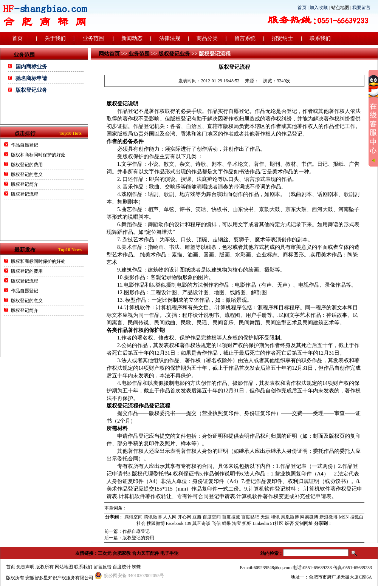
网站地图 (64, 567)
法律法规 (170, 38)
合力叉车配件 (146, 553)
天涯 (265, 517)
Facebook (175, 523)
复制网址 (304, 523)
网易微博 (309, 517)
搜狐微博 (156, 523)
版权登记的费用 (27, 165)
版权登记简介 (25, 184)
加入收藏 (319, 8)
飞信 (216, 523)
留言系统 (245, 38)
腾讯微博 (153, 517)
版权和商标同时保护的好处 (38, 155)
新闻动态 (132, 38)
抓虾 (247, 523)
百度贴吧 (250, 517)
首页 (302, 8)
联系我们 (320, 38)
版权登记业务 (31, 90)
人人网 (170, 517)
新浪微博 (328, 517)
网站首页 (109, 54)
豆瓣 (197, 517)
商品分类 (207, 38)
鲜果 (226, 523)
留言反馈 (102, 567)
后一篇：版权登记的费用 (129, 538)
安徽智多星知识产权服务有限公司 (59, 578)
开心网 (184, 517)
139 (188, 523)
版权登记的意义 (27, 174)
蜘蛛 (136, 567)
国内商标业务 (31, 67)
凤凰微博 (290, 517)
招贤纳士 (282, 38)
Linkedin (261, 523)
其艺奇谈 (201, 523)
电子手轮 (169, 553)
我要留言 (361, 8)
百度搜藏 (231, 517)
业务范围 (93, 38)
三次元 (105, 553)
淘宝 (237, 523)
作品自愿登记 (25, 145)
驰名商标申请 (31, 78)
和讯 (275, 517)
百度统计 (122, 567)
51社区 (277, 523)
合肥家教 (122, 553)
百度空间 (212, 517)
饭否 (289, 523)
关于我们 (55, 38)
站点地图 (340, 8)
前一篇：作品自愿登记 (127, 531)
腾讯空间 (133, 517)
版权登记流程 (25, 194)
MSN (344, 517)
